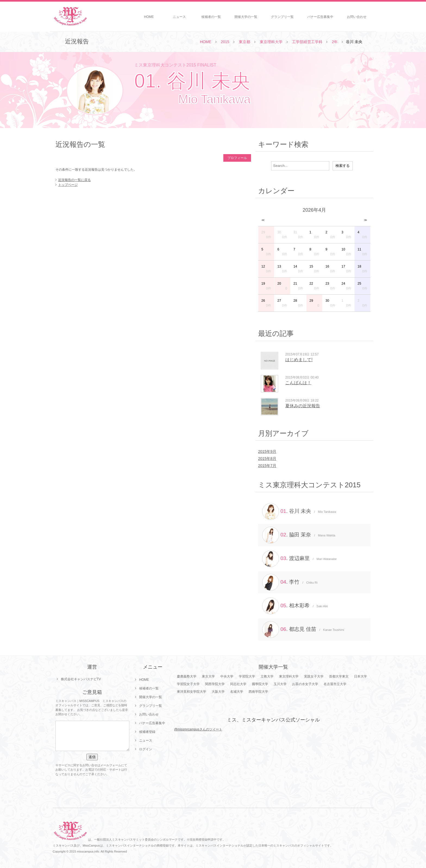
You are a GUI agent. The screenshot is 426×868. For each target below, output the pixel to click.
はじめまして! (299, 360)
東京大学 (208, 676)
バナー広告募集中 (320, 17)
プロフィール (237, 158)
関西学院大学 (215, 684)
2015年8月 (267, 459)
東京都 (245, 42)
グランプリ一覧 (282, 17)
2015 (225, 42)
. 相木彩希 (295, 606)
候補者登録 (147, 732)
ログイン (146, 749)
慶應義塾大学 (187, 676)
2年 (335, 42)
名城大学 (237, 692)
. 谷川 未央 (299, 511)
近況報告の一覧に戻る (74, 180)
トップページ (68, 185)
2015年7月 (267, 466)
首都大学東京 (339, 676)
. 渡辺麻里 (299, 559)
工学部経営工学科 (307, 42)
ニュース (179, 17)
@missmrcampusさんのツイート (198, 729)
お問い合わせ (357, 17)
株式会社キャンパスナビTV (81, 679)
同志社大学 (238, 684)
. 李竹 (290, 582)
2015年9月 (267, 452)
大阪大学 (218, 692)
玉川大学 (280, 684)
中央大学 (227, 676)
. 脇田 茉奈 (299, 535)
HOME (149, 17)
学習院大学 (247, 676)
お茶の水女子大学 (305, 684)
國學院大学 (260, 684)
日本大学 (361, 676)
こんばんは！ (298, 383)
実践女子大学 (314, 676)
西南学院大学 (258, 692)
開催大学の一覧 (246, 17)
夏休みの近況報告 (303, 406)
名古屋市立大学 (335, 684)
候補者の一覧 (211, 17)
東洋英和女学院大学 (192, 692)
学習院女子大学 (188, 684)
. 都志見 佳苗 (303, 629)
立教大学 (267, 676)
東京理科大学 (271, 42)
